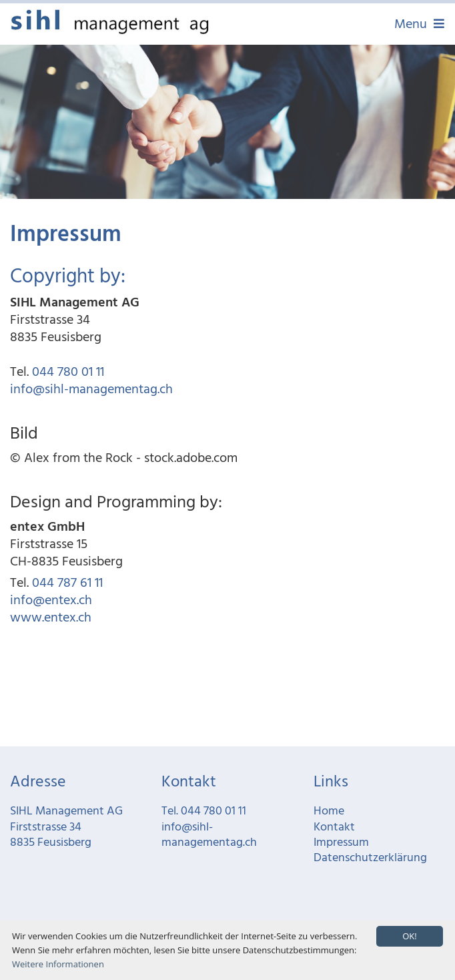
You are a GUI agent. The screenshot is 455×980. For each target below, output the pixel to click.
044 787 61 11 (67, 583)
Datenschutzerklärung (370, 858)
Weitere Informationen (58, 964)
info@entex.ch (51, 601)
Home (329, 811)
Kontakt (334, 827)
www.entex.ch (51, 618)
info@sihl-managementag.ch (91, 390)
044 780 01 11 (68, 373)
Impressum (341, 843)
